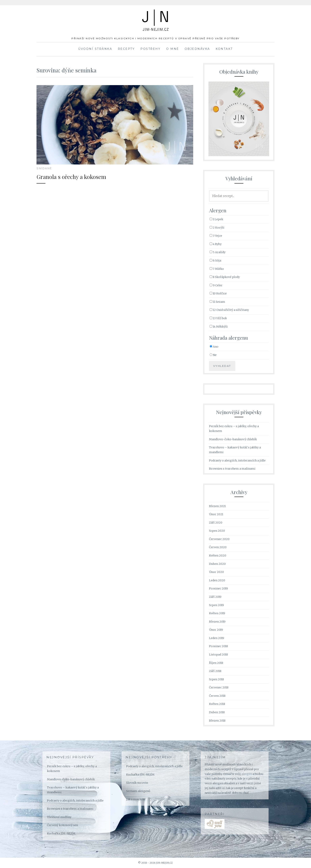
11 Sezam (217, 302)
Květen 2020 (218, 556)
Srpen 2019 (216, 605)
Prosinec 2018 (218, 646)
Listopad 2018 (218, 655)
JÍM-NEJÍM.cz (155, 16)
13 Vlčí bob (218, 318)
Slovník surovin (137, 783)
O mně (173, 49)
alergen (247, 774)
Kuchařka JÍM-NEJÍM (61, 833)
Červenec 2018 (219, 687)
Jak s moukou (136, 799)
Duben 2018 (217, 712)
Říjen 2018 (216, 663)
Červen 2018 (217, 696)
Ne (213, 355)
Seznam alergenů (138, 791)
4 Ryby (216, 244)
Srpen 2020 (217, 531)
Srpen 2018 (216, 679)
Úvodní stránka (95, 49)
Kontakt (224, 49)
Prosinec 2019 (218, 588)
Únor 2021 (216, 514)
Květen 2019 (217, 613)
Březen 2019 (217, 622)
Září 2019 (215, 597)
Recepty (126, 49)
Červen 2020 (218, 547)
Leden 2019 (217, 638)
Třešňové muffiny (59, 817)
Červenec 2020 (219, 539)
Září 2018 (215, 671)
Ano (214, 347)
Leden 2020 (217, 580)
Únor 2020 (216, 572)
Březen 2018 (217, 721)
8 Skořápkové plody (225, 277)
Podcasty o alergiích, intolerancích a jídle (237, 460)
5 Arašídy (218, 252)
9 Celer (216, 285)
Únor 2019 (216, 630)
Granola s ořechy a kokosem (80, 176)
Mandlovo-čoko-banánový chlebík (233, 439)
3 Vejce (216, 236)
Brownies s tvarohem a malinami (232, 469)
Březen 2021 (217, 506)
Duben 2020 (217, 564)
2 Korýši (217, 228)
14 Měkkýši (219, 327)
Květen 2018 (217, 704)
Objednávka (197, 49)
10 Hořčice (218, 293)
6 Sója (215, 260)
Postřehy (150, 49)
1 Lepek (216, 219)
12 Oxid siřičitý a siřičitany (229, 310)
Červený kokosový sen (62, 825)
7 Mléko (217, 269)
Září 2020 (216, 523)
